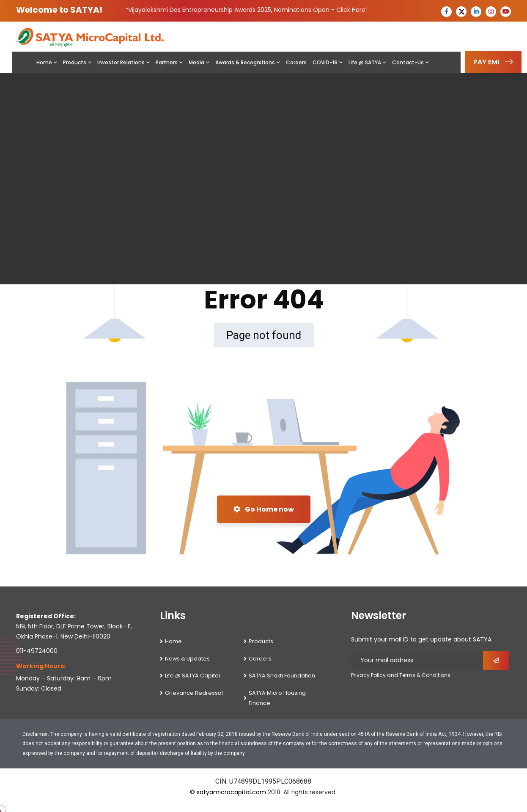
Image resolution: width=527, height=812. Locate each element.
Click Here (351, 10)
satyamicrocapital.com (231, 792)
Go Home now (264, 509)
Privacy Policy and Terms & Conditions (401, 675)
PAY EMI (493, 62)
